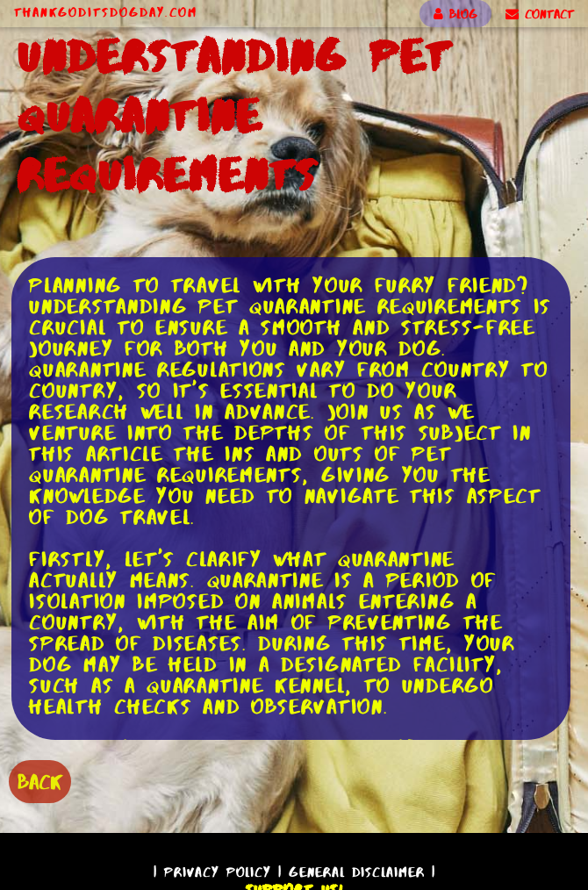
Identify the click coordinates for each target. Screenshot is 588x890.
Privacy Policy (218, 872)
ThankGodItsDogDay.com (106, 12)
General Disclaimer (357, 872)
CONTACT (540, 14)
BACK (40, 782)
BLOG (455, 14)
